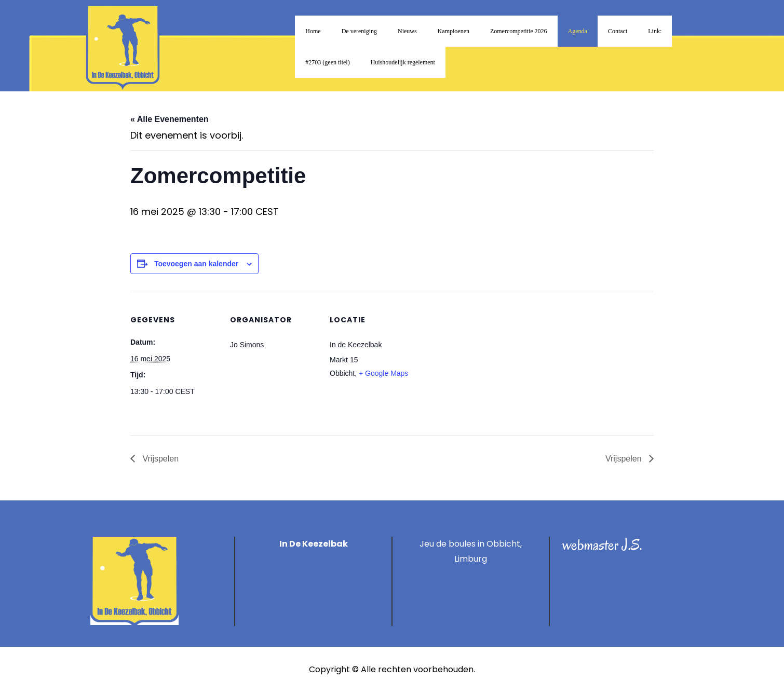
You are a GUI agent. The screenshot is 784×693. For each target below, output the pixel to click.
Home (313, 31)
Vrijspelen (159, 459)
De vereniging (359, 31)
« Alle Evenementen (170, 119)
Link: (655, 31)
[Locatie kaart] (484, 362)
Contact (618, 31)
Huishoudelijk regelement (403, 62)
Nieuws (407, 31)
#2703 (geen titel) (327, 62)
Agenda (578, 31)
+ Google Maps (383, 373)
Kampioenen (454, 31)
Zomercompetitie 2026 (519, 31)
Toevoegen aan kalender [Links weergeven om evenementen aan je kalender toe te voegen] (196, 264)
